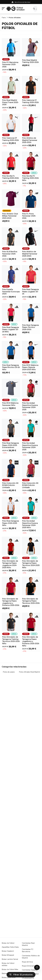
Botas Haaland (8, 951)
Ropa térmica (27, 962)
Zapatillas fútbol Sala (10, 947)
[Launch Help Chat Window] (37, 967)
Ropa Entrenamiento (30, 966)
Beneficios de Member (21, 2)
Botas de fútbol (8, 943)
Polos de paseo (9, 672)
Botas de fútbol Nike (10, 969)
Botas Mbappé (8, 955)
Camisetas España (30, 970)
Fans (4, 17)
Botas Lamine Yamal (10, 959)
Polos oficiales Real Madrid (29, 672)
